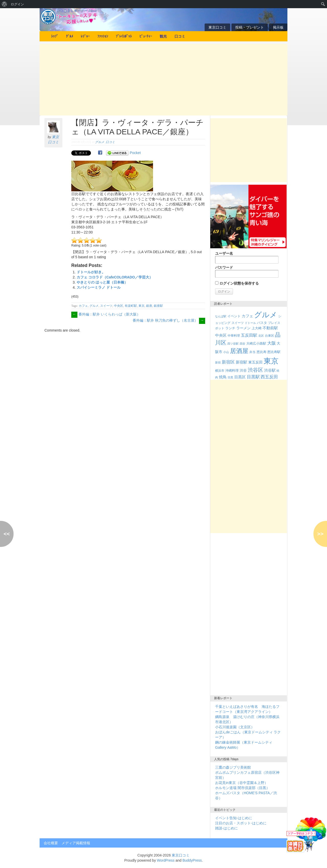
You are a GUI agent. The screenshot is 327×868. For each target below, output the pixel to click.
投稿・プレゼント (250, 27)
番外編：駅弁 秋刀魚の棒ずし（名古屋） (169, 320)
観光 (163, 36)
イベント (234, 316)
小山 (226, 352)
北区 (261, 336)
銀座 (149, 306)
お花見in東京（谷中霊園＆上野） (242, 783)
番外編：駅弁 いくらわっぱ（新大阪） (106, 314)
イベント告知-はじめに (234, 818)
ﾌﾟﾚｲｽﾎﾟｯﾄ (124, 36)
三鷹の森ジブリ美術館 (233, 767)
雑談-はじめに (226, 828)
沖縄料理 (232, 371)
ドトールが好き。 (91, 272)
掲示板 (278, 27)
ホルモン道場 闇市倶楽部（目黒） (242, 788)
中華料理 (234, 336)
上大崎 (257, 328)
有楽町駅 (131, 306)
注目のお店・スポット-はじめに (241, 823)
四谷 (242, 344)
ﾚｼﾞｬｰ (85, 36)
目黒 (230, 377)
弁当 (252, 352)
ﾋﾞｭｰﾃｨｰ (146, 36)
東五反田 (255, 362)
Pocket (135, 153)
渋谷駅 (270, 370)
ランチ (230, 328)
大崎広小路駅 (256, 343)
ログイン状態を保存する (237, 283)
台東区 (270, 336)
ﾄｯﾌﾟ (55, 36)
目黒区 (240, 377)
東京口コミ (217, 27)
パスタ (262, 323)
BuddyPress (192, 860)
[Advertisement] (163, 80)
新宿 (218, 362)
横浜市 (220, 371)
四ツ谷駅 (233, 344)
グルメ (100, 142)
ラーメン (243, 328)
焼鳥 (223, 377)
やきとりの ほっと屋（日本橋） (102, 282)
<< (7, 534)
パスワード (247, 272)
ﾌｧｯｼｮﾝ (103, 36)
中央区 (119, 306)
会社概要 (51, 843)
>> (320, 534)
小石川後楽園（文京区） (235, 727)
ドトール (250, 323)
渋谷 (243, 370)
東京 (142, 306)
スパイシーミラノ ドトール (99, 287)
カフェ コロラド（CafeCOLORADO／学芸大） (115, 277)
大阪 (272, 343)
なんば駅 (221, 316)
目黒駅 (253, 377)
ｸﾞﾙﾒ (69, 36)
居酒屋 (239, 351)
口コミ (180, 36)
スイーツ (106, 306)
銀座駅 (158, 306)
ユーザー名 (247, 257)
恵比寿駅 (274, 352)
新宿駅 (242, 362)
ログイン (17, 4)
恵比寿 (261, 352)
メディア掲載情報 (76, 843)
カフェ (83, 306)
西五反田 (269, 377)
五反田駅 (249, 335)
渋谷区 (255, 370)
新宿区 (228, 362)
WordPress (166, 860)
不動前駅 (270, 328)
